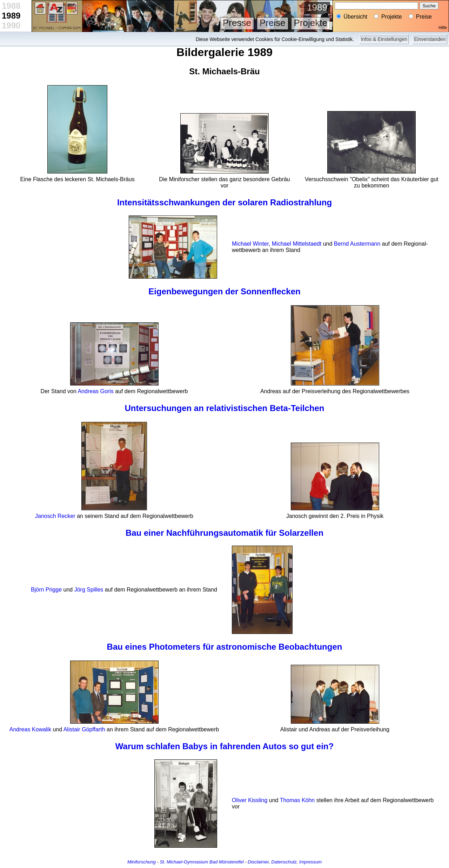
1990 (11, 25)
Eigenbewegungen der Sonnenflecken (224, 291)
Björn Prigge (46, 590)
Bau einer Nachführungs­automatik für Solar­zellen (224, 533)
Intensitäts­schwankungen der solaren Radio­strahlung (224, 202)
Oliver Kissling (250, 800)
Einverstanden (430, 39)
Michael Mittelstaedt (297, 244)
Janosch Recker (55, 516)
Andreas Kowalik (30, 729)
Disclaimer (258, 862)
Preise (273, 23)
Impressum (310, 862)
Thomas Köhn (297, 800)
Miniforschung (142, 862)
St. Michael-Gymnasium (184, 862)
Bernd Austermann (357, 244)
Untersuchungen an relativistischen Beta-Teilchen (224, 408)
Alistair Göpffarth (84, 729)
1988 (11, 6)
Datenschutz (284, 862)
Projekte (311, 23)
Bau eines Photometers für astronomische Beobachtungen (225, 647)
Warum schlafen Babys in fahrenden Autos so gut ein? (224, 746)
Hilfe (443, 28)
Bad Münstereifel (227, 862)
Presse (237, 23)
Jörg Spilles (89, 590)
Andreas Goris (95, 391)
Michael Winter (250, 244)
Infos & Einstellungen (384, 39)
